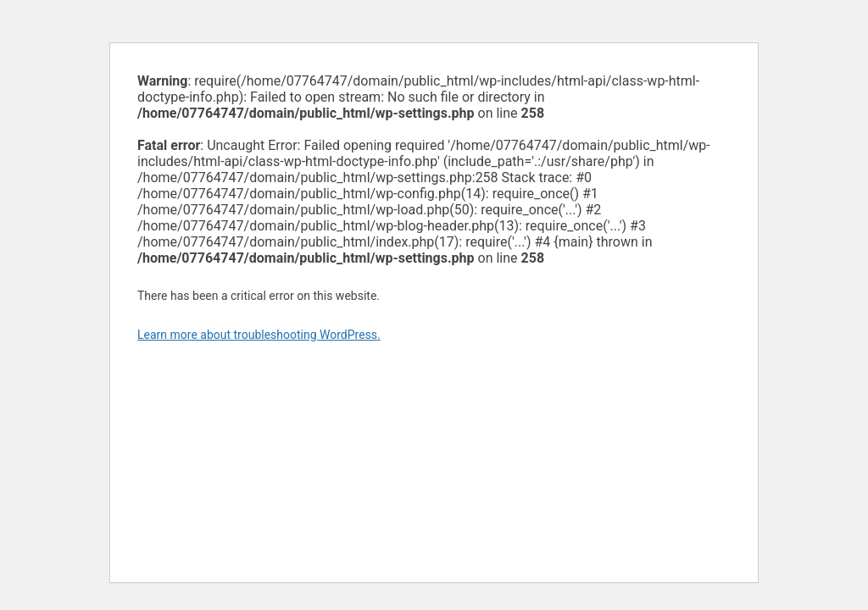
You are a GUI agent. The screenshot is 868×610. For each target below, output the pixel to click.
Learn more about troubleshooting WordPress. (259, 335)
